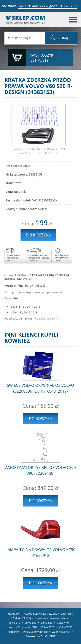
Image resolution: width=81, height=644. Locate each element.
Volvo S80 (47, 623)
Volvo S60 (30, 623)
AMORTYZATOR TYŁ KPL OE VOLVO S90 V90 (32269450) (40, 470)
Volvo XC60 (48, 627)
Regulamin (13, 632)
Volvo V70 (31, 627)
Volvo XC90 (66, 627)
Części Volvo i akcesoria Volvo (52, 618)
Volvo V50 (15, 627)
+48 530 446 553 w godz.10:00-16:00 (48, 6)
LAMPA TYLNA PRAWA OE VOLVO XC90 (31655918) (40, 552)
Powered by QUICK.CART (41, 636)
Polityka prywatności (36, 632)
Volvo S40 (14, 623)
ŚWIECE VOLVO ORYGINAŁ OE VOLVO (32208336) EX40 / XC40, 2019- (40, 388)
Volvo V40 (63, 623)
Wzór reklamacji (61, 632)
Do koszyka (40, 419)
